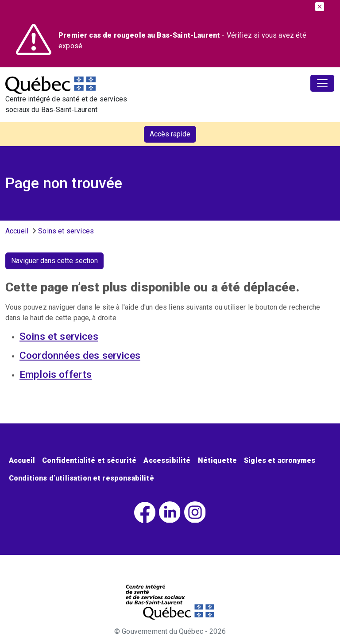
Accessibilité (167, 460)
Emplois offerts (56, 374)
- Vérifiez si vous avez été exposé (182, 41)
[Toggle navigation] (322, 83)
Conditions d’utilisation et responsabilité (81, 478)
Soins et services (66, 231)
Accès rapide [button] (170, 134)
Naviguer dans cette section (54, 261)
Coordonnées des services (80, 355)
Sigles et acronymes (280, 460)
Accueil (17, 231)
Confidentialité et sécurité (89, 460)
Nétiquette (218, 460)
